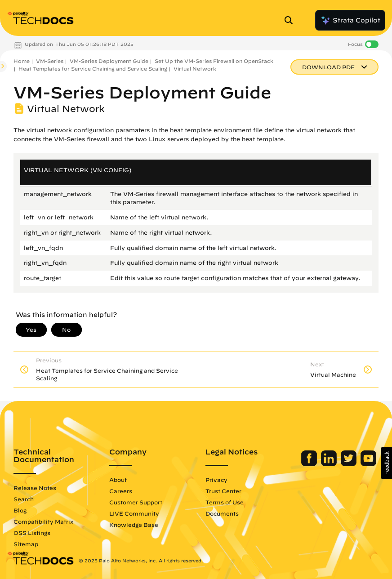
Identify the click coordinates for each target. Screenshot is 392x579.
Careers (121, 491)
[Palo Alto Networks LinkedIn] (330, 464)
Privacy (216, 480)
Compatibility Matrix (43, 521)
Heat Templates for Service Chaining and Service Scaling (93, 69)
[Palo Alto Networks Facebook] (310, 464)
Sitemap (26, 544)
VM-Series (50, 61)
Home (22, 61)
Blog (20, 510)
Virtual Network (195, 69)
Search (24, 499)
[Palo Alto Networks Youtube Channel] (368, 464)
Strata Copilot (350, 20)
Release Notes (35, 488)
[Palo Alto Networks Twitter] (350, 464)
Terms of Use (225, 502)
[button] (386, 463)
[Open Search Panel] (291, 20)
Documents (222, 513)
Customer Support (136, 502)
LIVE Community (134, 513)
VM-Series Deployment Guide (109, 61)
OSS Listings (32, 533)
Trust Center (223, 491)
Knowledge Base (134, 525)
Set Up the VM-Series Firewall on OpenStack (214, 61)
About (118, 480)
